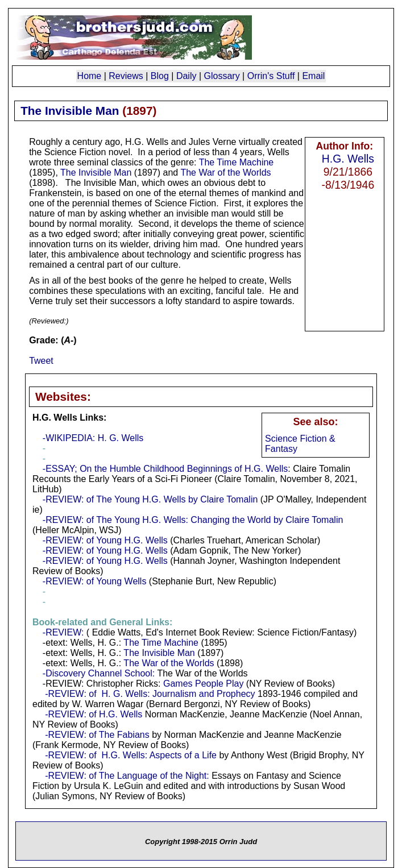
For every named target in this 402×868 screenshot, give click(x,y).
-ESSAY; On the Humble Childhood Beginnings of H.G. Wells (165, 469)
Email (313, 76)
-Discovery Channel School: (99, 673)
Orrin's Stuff (271, 76)
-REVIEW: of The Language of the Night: (127, 776)
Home (90, 76)
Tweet (41, 361)
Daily (187, 76)
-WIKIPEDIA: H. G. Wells (93, 438)
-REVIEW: (63, 632)
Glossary (222, 76)
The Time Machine (237, 162)
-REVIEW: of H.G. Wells (94, 714)
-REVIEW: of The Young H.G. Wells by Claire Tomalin (150, 499)
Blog (160, 76)
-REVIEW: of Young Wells (95, 581)
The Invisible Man (96, 173)
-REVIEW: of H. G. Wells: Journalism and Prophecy (150, 694)
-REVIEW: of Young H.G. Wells (105, 540)
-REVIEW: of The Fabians (97, 735)
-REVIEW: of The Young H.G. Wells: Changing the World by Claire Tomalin (193, 520)
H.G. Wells (348, 159)
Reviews (126, 76)
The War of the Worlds (225, 173)
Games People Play (203, 684)
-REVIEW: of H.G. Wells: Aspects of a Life (131, 755)
